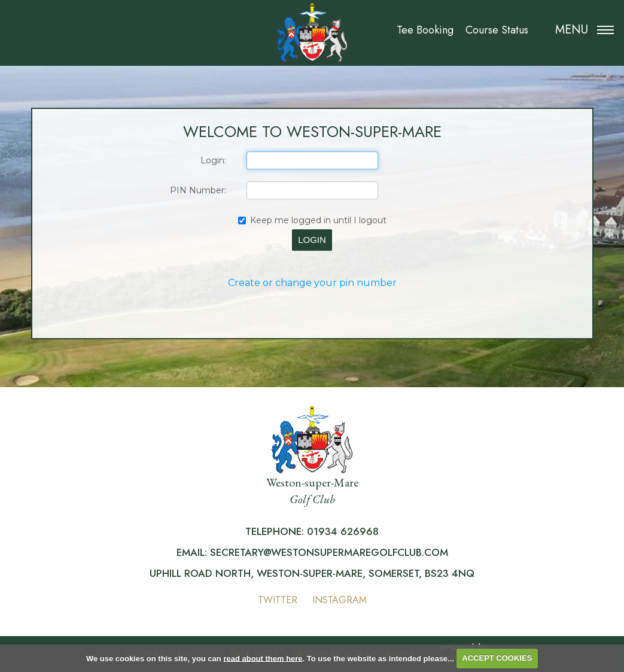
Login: (213, 160)
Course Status (497, 30)
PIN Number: (198, 190)
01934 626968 (343, 531)
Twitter (278, 600)
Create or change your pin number (312, 283)
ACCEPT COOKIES (497, 658)
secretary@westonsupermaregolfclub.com (329, 552)
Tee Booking (425, 30)
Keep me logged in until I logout (312, 220)
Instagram (340, 600)
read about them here (263, 658)
